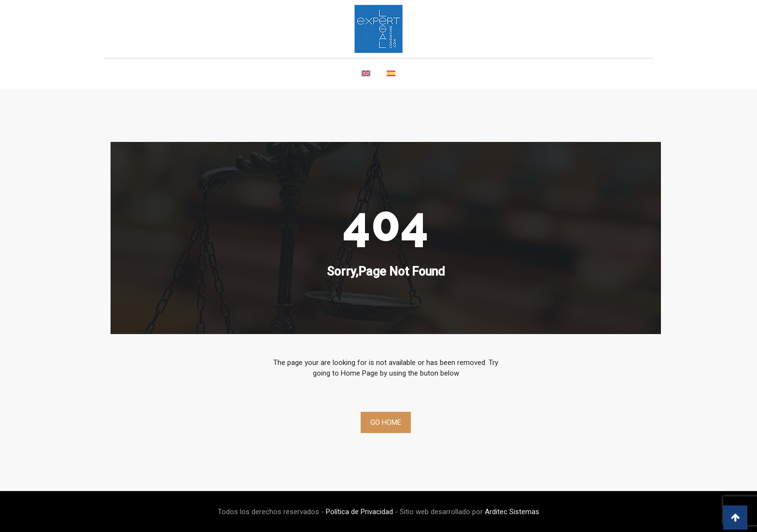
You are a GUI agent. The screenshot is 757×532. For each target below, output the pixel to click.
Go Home (386, 422)
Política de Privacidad (359, 512)
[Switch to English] (366, 79)
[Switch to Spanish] (391, 79)
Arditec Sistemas (512, 512)
